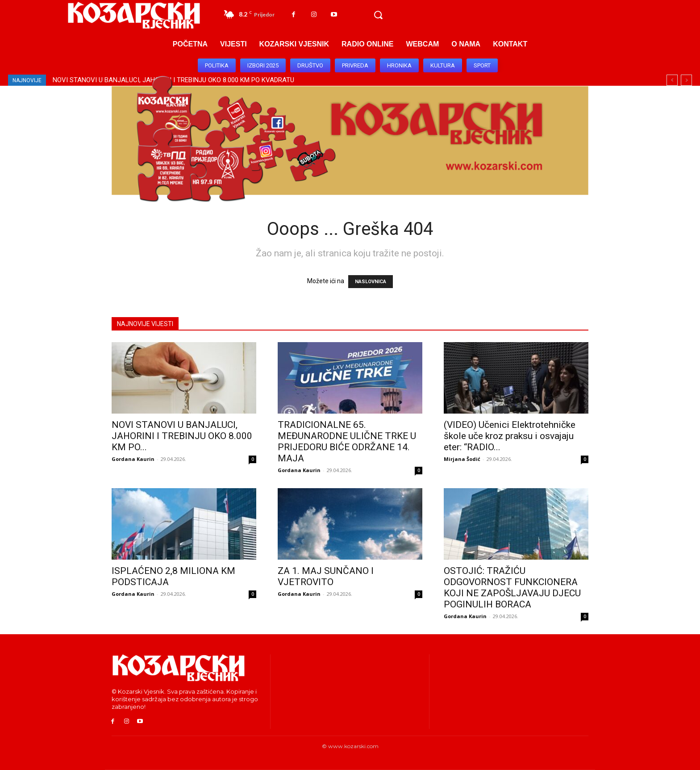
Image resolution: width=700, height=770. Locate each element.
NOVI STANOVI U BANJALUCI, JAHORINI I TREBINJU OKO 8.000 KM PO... (182, 436)
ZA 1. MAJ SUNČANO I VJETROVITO (326, 576)
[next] (686, 80)
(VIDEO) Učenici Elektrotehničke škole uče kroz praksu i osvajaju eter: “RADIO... (510, 436)
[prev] (672, 80)
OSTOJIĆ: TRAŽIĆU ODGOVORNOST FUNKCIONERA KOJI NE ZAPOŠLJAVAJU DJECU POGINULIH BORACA (512, 588)
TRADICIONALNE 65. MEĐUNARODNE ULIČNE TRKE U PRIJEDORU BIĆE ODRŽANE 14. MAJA (347, 441)
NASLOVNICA (371, 282)
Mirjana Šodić (462, 459)
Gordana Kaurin (133, 459)
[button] (378, 15)
